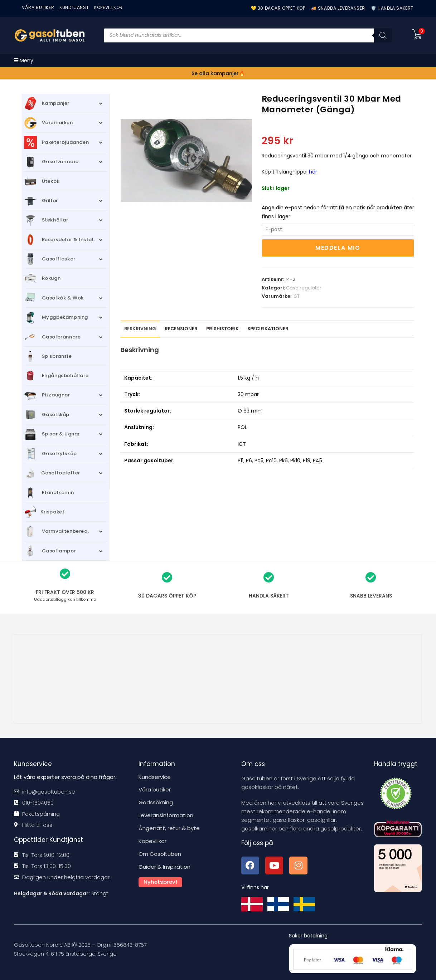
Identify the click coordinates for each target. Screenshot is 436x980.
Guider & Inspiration (164, 865)
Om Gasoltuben (160, 852)
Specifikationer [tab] (268, 329)
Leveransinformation (166, 815)
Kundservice (155, 777)
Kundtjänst (74, 7)
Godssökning (156, 802)
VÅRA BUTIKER (38, 7)
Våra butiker (155, 789)
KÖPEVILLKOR (108, 7)
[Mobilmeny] (24, 60)
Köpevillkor (152, 840)
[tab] (181, 329)
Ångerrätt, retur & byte (169, 827)
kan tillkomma (65, 599)
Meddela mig (338, 248)
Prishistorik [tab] (222, 329)
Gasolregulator (304, 288)
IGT (296, 296)
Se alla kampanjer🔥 (218, 73)
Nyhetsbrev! (160, 879)
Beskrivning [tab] (140, 329)
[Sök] (383, 35)
